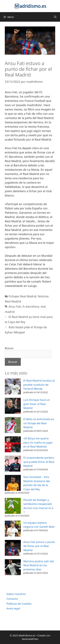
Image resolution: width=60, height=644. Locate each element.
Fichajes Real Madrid (22, 296)
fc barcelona (31, 306)
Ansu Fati (15, 306)
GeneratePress (30, 639)
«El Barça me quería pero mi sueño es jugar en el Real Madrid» (38, 442)
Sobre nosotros (16, 594)
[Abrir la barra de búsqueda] (55, 17)
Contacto (12, 599)
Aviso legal (13, 608)
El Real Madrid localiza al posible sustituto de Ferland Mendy (39, 385)
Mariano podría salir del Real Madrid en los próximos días (39, 565)
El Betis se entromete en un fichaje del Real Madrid (39, 423)
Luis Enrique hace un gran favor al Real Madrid (37, 404)
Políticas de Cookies (19, 604)
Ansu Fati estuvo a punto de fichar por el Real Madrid (39, 546)
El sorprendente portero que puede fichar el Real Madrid (39, 462)
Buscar (9, 348)
